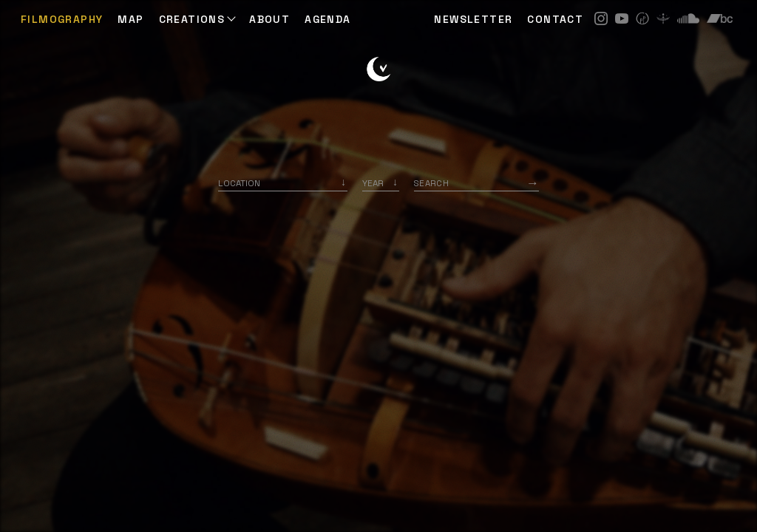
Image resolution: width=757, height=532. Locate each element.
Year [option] (373, 183)
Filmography (62, 19)
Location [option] (239, 183)
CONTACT (555, 19)
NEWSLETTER (473, 19)
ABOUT (269, 19)
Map (130, 19)
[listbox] (381, 183)
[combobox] (283, 183)
